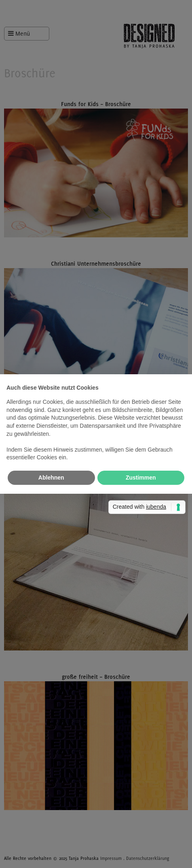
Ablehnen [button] (51, 478)
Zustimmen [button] (141, 478)
